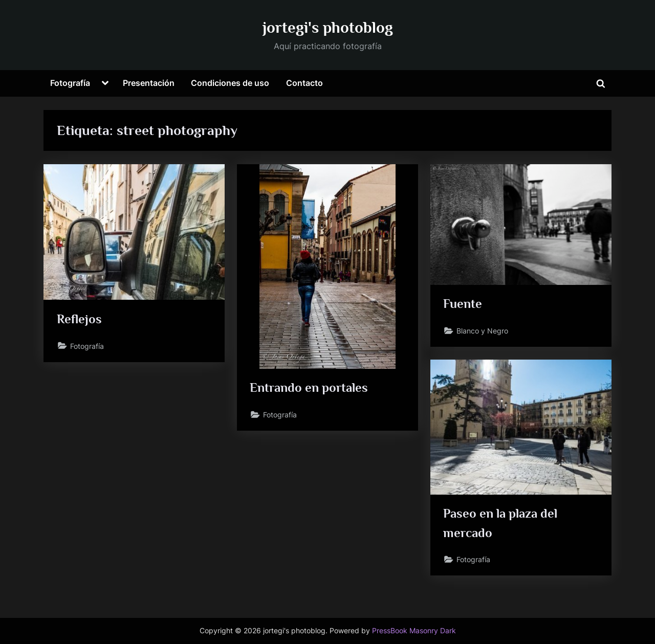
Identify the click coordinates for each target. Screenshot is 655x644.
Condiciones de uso (230, 83)
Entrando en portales (309, 387)
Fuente (463, 304)
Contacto (304, 83)
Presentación (149, 83)
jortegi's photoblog (328, 27)
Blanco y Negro (482, 331)
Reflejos (79, 319)
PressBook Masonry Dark (414, 631)
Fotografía (70, 83)
